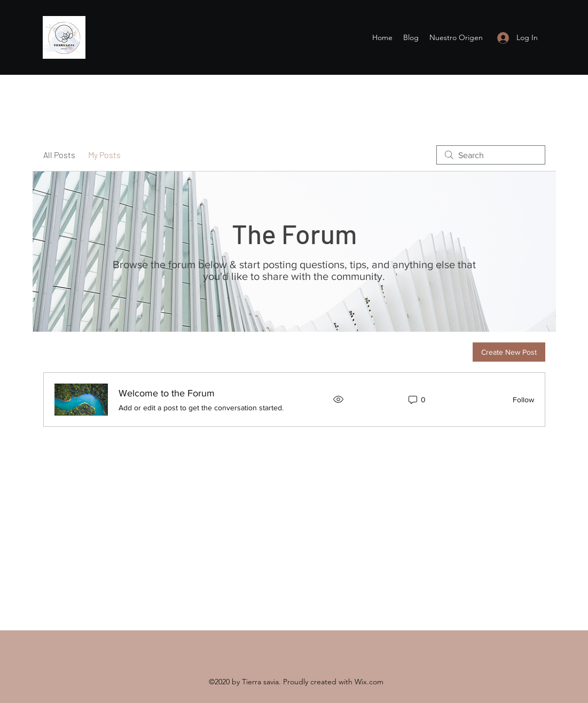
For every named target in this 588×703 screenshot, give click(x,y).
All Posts (59, 155)
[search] (491, 155)
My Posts (104, 155)
